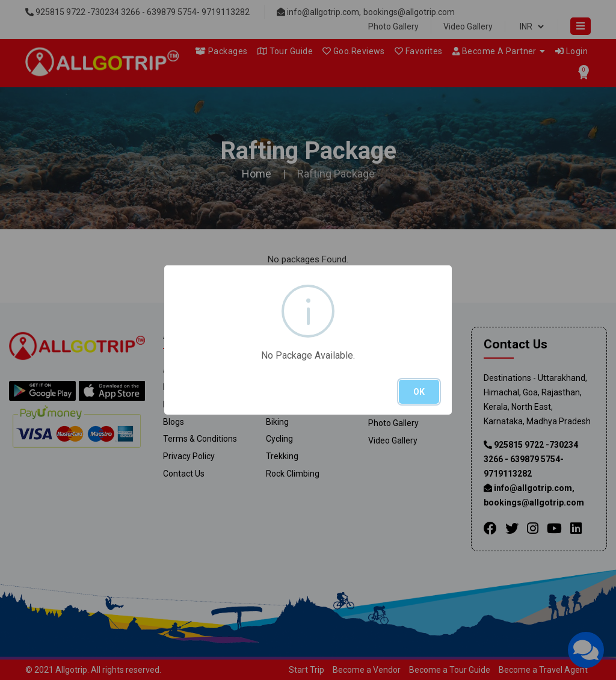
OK (419, 392)
